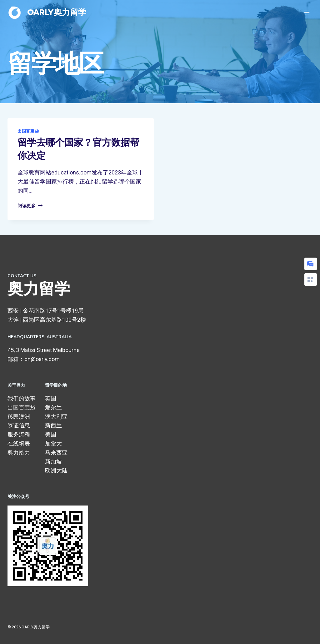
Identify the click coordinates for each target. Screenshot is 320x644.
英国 (51, 398)
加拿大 (53, 443)
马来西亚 (56, 453)
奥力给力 (19, 453)
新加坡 (53, 462)
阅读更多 (30, 206)
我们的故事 (22, 398)
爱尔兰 (53, 408)
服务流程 (19, 434)
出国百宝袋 (28, 131)
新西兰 (53, 425)
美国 (51, 434)
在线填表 (19, 443)
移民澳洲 (19, 417)
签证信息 (19, 425)
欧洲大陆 (56, 470)
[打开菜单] (307, 12)
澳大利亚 (56, 417)
